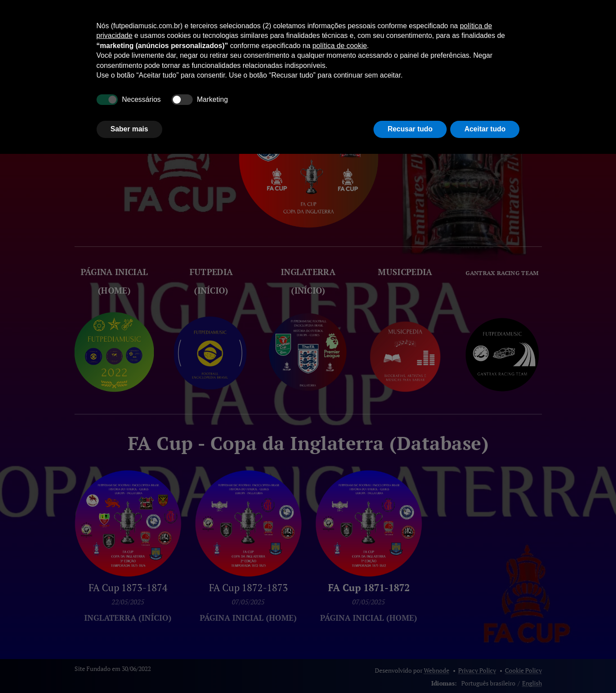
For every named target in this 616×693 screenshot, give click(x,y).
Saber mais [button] (129, 129)
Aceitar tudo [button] (485, 129)
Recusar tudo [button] (410, 129)
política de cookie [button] (340, 46)
